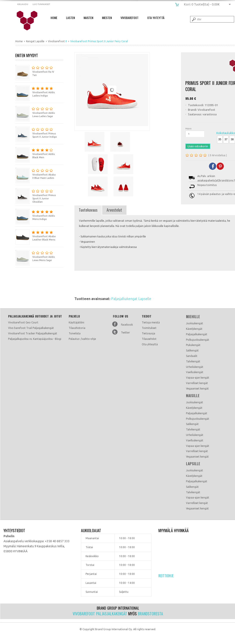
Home (54, 18)
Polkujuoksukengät (198, 340)
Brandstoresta (150, 614)
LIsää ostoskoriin (198, 146)
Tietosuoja (148, 333)
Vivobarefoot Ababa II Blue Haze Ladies (35, 173)
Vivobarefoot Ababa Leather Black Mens (35, 235)
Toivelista (75, 333)
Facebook (127, 325)
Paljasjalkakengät (197, 334)
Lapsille (193, 464)
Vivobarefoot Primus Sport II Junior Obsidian (36, 196)
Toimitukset (149, 328)
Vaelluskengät (195, 372)
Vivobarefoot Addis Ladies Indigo (35, 91)
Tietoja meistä (151, 322)
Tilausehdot (149, 339)
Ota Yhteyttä (156, 18)
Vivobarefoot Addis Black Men (35, 153)
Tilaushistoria (77, 328)
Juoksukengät (195, 323)
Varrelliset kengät (197, 383)
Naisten (88, 18)
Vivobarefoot (130, 18)
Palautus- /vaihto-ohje (82, 339)
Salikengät (192, 350)
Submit (193, 19)
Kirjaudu (23, 4)
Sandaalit (192, 356)
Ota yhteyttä (150, 344)
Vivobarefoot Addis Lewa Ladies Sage (35, 112)
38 (232, 139)
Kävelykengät (194, 329)
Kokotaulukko (226, 133)
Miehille (193, 317)
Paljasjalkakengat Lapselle (131, 299)
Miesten (107, 18)
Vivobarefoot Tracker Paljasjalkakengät (33, 333)
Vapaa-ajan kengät (198, 378)
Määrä (188, 129)
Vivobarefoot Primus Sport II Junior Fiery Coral (30, 21)
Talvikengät (193, 361)
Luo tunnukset (41, 4)
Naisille (193, 396)
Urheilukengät (195, 367)
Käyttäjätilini (76, 322)
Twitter (125, 333)
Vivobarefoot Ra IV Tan (35, 71)
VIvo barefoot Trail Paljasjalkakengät (31, 328)
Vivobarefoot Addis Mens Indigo (35, 215)
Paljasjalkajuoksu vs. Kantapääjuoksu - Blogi (35, 339)
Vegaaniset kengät (197, 389)
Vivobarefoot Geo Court (23, 322)
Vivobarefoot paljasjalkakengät (100, 614)
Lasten (70, 18)
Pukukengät (193, 345)
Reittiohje (166, 576)
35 (220, 139)
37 (226, 139)
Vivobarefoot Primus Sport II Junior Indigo (36, 132)
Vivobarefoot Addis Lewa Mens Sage (35, 256)
